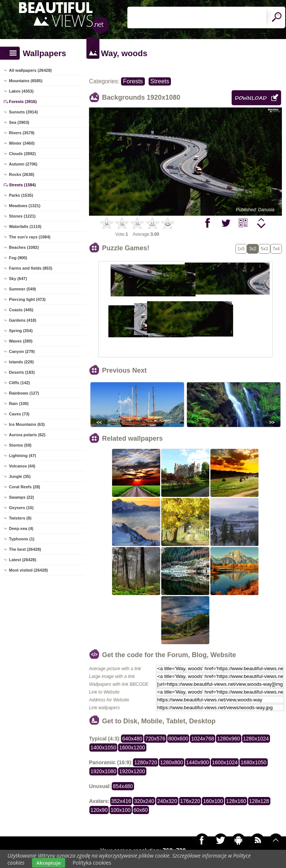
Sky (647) (18, 279)
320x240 (144, 801)
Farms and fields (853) (31, 268)
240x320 (167, 801)
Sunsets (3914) (23, 112)
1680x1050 (253, 762)
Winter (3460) (22, 143)
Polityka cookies (92, 863)
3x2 (253, 249)
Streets (160, 81)
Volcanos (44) (22, 466)
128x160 (236, 801)
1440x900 (198, 762)
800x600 (178, 739)
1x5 (241, 249)
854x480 (123, 786)
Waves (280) (21, 341)
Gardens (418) (23, 320)
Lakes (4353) (21, 91)
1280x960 (229, 739)
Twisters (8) (20, 518)
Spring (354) (21, 331)
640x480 (132, 739)
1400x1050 (103, 748)
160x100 (213, 801)
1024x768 (203, 739)
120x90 (99, 810)
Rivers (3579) (22, 133)
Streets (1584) (22, 185)
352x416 (121, 801)
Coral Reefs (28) (25, 487)
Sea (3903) (19, 122)
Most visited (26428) (28, 570)
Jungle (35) (20, 476)
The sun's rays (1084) (30, 237)
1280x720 (146, 762)
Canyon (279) (22, 351)
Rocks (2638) (22, 174)
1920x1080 (103, 771)
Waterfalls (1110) (25, 226)
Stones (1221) (22, 216)
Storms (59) (20, 445)
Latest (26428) (23, 560)
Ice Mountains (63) (27, 424)
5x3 (264, 249)
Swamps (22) (21, 497)
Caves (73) (19, 414)
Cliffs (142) (19, 383)
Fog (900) (18, 258)
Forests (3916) (23, 102)
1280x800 (172, 762)
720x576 (155, 739)
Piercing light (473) (27, 299)
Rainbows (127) (24, 393)
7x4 (276, 249)
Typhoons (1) (22, 539)
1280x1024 (256, 739)
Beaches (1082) (24, 247)
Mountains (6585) (26, 81)
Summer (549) (23, 289)
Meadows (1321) (25, 206)
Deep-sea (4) (21, 528)
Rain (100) (19, 404)
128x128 (259, 801)
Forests (133, 81)
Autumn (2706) (23, 164)
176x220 (190, 801)
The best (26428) (25, 549)
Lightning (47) (23, 456)
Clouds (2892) (22, 154)
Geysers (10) (21, 508)
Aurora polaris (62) (27, 435)
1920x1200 (132, 771)
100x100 (121, 810)
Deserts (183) (22, 372)
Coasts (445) (21, 310)
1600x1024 (225, 762)
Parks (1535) (21, 195)
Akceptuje (49, 863)
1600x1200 (132, 748)
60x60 (141, 810)
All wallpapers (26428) (30, 70)
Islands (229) (21, 362)
